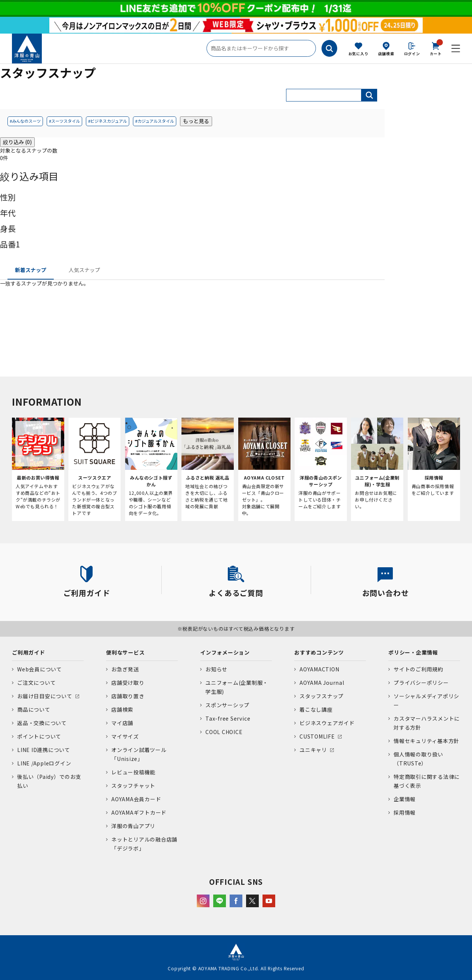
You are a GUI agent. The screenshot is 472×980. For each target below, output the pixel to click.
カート (436, 48)
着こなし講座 (316, 709)
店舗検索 (386, 54)
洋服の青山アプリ (133, 826)
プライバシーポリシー (421, 683)
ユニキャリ (313, 750)
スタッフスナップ (322, 696)
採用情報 (405, 812)
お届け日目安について (45, 696)
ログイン (412, 54)
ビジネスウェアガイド (327, 723)
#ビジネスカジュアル (108, 121)
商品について (34, 709)
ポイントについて (39, 736)
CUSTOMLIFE (317, 736)
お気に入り (358, 54)
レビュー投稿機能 (133, 772)
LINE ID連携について (44, 750)
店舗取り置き (128, 696)
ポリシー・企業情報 (413, 652)
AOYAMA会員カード (136, 799)
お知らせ (216, 669)
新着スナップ (31, 270)
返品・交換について (42, 723)
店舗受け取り (128, 683)
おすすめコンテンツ (319, 652)
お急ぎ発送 (125, 669)
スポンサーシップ (227, 705)
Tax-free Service (228, 718)
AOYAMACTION (319, 669)
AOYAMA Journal (322, 683)
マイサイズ (125, 736)
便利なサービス (125, 652)
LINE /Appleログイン (44, 763)
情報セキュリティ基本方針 (426, 741)
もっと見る (196, 121)
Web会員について (40, 669)
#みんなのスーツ (25, 121)
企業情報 (405, 799)
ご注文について (36, 683)
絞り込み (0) (17, 142)
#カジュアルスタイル (155, 121)
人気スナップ (84, 270)
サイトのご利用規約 (418, 669)
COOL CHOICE (224, 732)
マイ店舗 (122, 723)
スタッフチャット (133, 786)
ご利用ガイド (29, 652)
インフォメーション (225, 652)
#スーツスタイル (64, 121)
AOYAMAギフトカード (139, 812)
